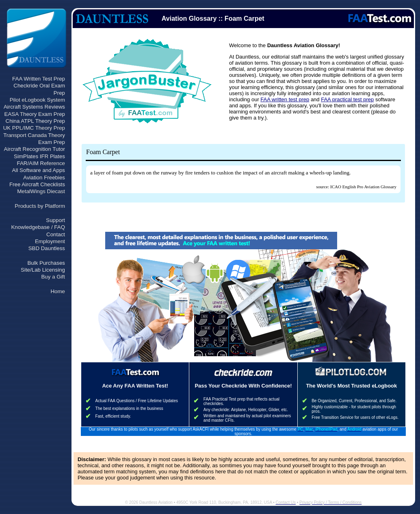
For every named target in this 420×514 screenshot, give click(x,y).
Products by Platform (40, 206)
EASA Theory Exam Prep (35, 114)
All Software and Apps (39, 170)
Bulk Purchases (46, 263)
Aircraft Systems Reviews (34, 107)
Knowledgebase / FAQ (38, 227)
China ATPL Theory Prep (35, 121)
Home (58, 291)
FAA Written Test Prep (39, 79)
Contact (56, 234)
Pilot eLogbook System (37, 100)
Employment (50, 241)
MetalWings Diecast (41, 191)
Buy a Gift (53, 277)
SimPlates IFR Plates (39, 156)
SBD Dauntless (47, 248)
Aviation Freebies (44, 178)
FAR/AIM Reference (41, 163)
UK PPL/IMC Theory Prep (34, 128)
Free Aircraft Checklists (37, 184)
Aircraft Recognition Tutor (35, 149)
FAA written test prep (285, 99)
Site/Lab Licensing (43, 270)
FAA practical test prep (347, 99)
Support (55, 220)
